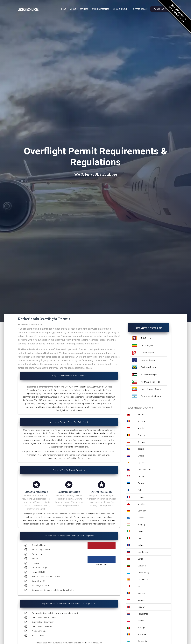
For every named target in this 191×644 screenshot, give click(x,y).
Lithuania (142, 566)
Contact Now (162, 9)
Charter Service (140, 9)
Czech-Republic (144, 470)
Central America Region (151, 396)
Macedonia (143, 579)
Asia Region (146, 338)
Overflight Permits (101, 9)
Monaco (141, 600)
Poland (141, 621)
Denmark (142, 476)
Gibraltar (141, 504)
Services (84, 9)
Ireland (141, 531)
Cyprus (141, 463)
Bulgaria (141, 442)
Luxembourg (143, 573)
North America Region (151, 382)
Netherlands (143, 614)
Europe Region (147, 353)
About (73, 9)
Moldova (142, 593)
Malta (140, 586)
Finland (141, 490)
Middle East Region (149, 375)
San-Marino (143, 641)
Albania (141, 415)
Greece (141, 518)
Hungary (141, 525)
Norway (141, 607)
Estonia (141, 483)
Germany (142, 511)
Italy (139, 538)
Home (64, 9)
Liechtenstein (143, 552)
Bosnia (141, 449)
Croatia (141, 456)
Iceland (141, 545)
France (141, 497)
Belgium (141, 435)
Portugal (141, 628)
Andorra (141, 421)
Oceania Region (148, 360)
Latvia (140, 559)
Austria (141, 428)
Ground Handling (121, 9)
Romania (142, 634)
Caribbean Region (149, 367)
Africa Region (147, 346)
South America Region (151, 389)
